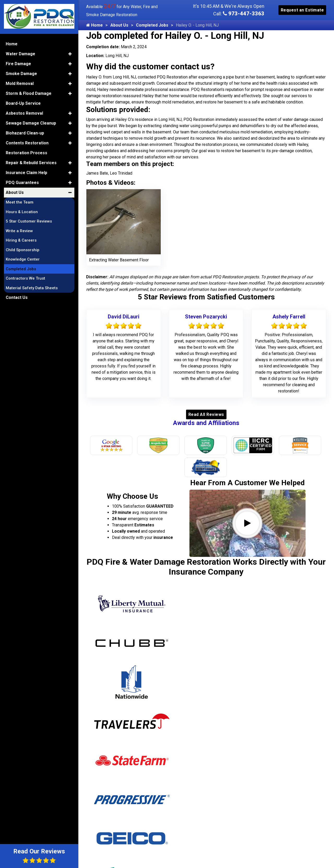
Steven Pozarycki (206, 317)
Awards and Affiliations (206, 423)
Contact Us (17, 297)
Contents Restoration (27, 143)
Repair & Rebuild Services (31, 163)
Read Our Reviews (39, 856)
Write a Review (19, 231)
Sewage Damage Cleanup (31, 123)
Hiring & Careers (21, 240)
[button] (70, 54)
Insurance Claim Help (26, 173)
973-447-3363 (244, 14)
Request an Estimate (302, 10)
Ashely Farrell (289, 317)
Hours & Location (22, 212)
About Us (119, 25)
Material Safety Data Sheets (32, 288)
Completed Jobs (152, 25)
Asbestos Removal (24, 113)
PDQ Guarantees (22, 183)
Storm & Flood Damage (29, 93)
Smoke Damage (21, 74)
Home (94, 25)
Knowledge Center (23, 259)
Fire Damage (18, 64)
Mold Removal (20, 84)
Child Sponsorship (23, 250)
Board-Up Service (23, 103)
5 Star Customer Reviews (29, 221)
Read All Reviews (206, 414)
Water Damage (20, 54)
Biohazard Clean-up (25, 133)
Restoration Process (26, 153)
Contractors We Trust (25, 278)
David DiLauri (124, 317)
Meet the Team (20, 202)
